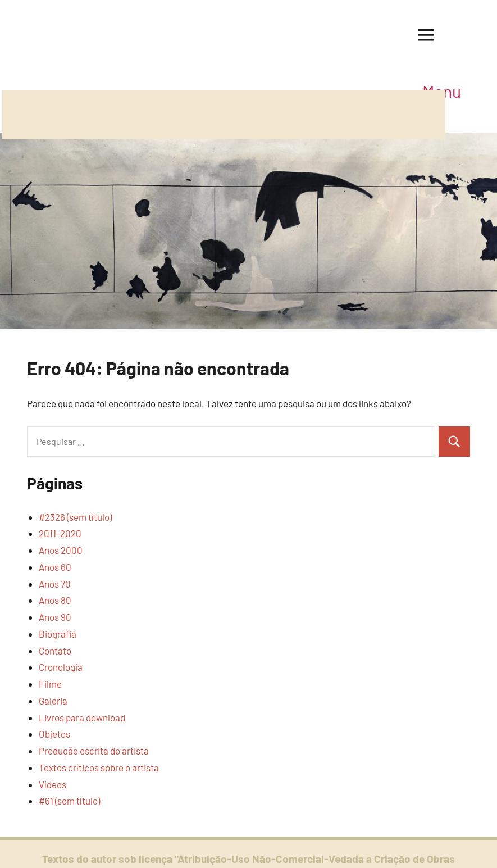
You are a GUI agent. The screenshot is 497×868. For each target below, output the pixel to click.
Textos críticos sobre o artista (99, 767)
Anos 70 (55, 584)
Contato (55, 651)
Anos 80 (55, 600)
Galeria (53, 701)
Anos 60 (55, 567)
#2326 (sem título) (75, 517)
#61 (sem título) (69, 801)
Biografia (58, 634)
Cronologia (61, 667)
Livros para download (82, 717)
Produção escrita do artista (94, 751)
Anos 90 (55, 617)
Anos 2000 (61, 550)
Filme (50, 684)
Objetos (54, 734)
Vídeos (53, 784)
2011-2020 (60, 533)
